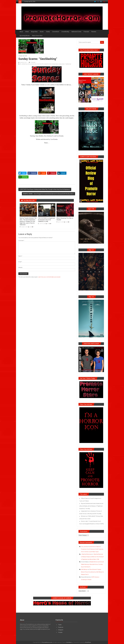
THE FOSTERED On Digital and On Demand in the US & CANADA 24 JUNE (46, 220)
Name (20, 256)
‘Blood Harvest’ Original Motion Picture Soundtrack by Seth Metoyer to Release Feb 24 (92, 572)
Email (20, 262)
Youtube (60, 632)
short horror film (40, 64)
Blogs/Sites (34, 32)
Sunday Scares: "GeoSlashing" (65, 64)
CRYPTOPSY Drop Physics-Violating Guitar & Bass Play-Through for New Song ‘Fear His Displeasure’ (45, 189)
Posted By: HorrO (23, 62)
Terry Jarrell (84, 547)
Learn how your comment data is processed (49, 277)
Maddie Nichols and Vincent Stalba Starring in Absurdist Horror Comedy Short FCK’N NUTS (92, 564)
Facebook (61, 627)
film (21, 64)
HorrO (30, 227)
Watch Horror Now (37, 36)
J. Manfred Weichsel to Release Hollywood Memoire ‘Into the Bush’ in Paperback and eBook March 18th (92, 557)
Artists (27, 32)
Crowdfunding (65, 32)
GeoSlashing (25, 64)
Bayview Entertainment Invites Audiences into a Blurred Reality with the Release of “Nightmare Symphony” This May (91, 506)
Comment (21, 240)
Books (42, 32)
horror (29, 64)
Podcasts (86, 32)
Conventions (56, 32)
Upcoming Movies (25, 36)
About (21, 32)
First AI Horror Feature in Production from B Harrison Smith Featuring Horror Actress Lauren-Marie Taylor (92, 549)
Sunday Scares (22, 51)
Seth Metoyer (84, 569)
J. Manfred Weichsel (86, 554)
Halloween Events (76, 32)
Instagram (61, 630)
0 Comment (32, 62)
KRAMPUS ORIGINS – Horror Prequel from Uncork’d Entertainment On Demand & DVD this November (48, 194)
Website (20, 267)
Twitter (60, 625)
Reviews (94, 32)
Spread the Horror (48, 64)
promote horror (34, 64)
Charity (48, 32)
